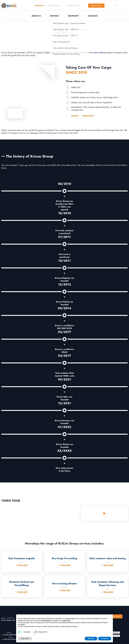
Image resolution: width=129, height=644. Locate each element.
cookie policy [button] (66, 621)
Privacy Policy (116, 633)
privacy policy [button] (70, 619)
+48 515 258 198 (54, 6)
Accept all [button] (105, 638)
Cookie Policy (115, 636)
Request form (96, 6)
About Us (36, 16)
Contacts (93, 16)
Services (54, 16)
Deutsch (115, 6)
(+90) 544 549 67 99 (12, 639)
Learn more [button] (25, 638)
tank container (100, 53)
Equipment (73, 16)
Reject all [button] (91, 638)
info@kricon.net (73, 5)
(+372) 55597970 (10, 635)
